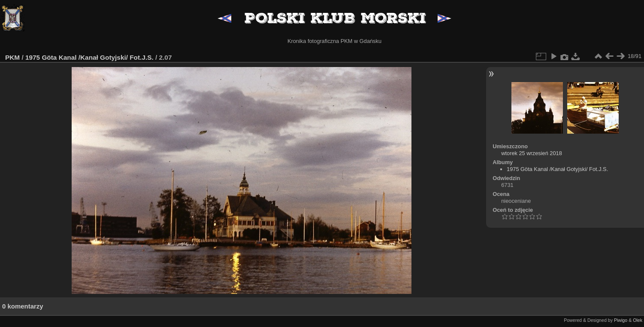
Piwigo (621, 320)
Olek (638, 320)
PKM (12, 57)
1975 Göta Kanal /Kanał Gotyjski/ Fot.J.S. (89, 57)
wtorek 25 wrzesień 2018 (532, 153)
